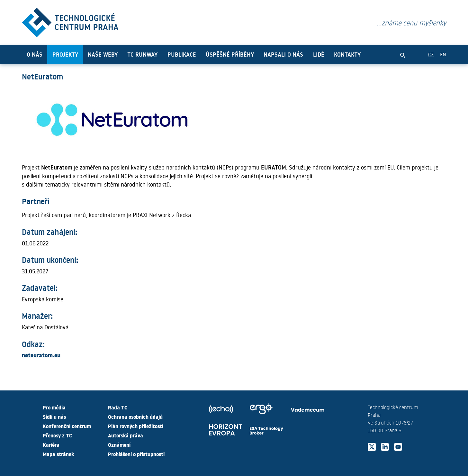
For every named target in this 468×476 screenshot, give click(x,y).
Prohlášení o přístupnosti (136, 454)
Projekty (65, 54)
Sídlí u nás (54, 416)
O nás (35, 54)
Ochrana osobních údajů (135, 416)
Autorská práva (126, 435)
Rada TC (118, 407)
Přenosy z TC (57, 435)
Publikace (182, 54)
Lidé (319, 54)
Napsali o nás (283, 54)
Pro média (54, 407)
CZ (431, 54)
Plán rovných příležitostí (136, 426)
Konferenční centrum (67, 426)
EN (443, 54)
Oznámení (119, 444)
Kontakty (347, 54)
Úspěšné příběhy (230, 54)
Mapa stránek (58, 454)
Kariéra (51, 444)
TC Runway (142, 54)
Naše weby (103, 54)
